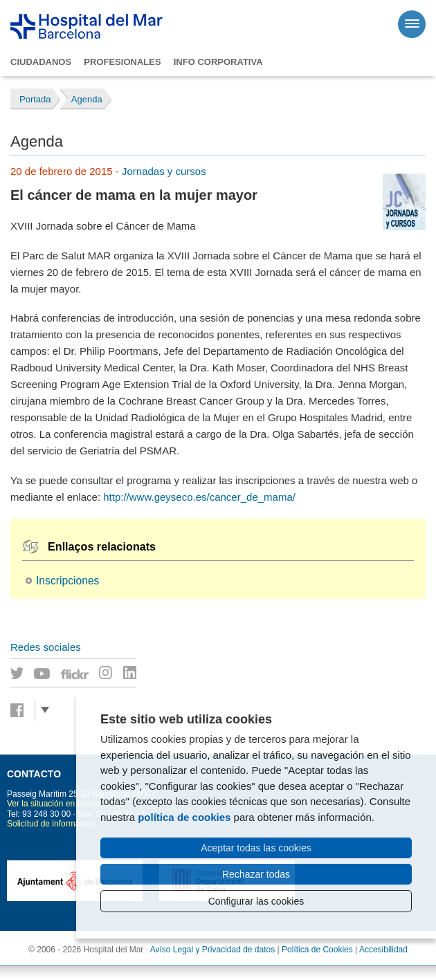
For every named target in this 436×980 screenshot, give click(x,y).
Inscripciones (67, 581)
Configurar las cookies (256, 901)
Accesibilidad (383, 950)
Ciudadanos (41, 62)
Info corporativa (218, 62)
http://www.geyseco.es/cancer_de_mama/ (199, 497)
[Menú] (412, 24)
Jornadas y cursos (164, 171)
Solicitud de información (51, 824)
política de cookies (184, 817)
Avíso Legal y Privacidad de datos (213, 950)
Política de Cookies (317, 950)
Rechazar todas (256, 874)
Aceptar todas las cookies (256, 848)
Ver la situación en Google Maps (67, 804)
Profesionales (122, 62)
